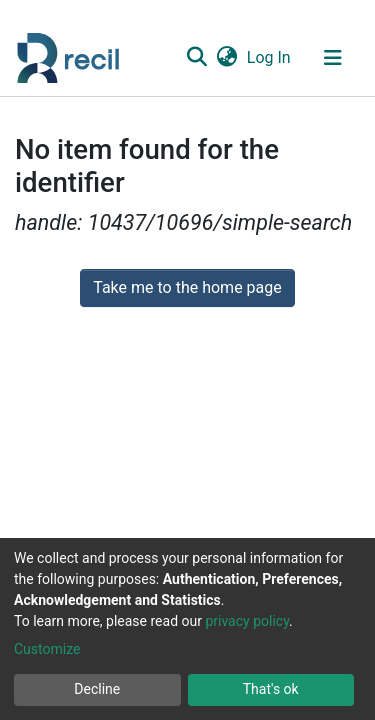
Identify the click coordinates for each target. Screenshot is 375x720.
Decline (97, 689)
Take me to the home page (187, 287)
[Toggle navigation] (333, 58)
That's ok (271, 689)
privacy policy (247, 621)
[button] (226, 58)
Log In (270, 57)
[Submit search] (196, 58)
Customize (47, 649)
